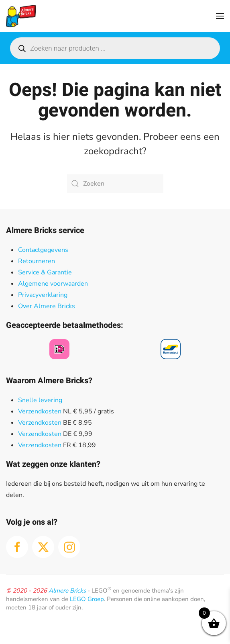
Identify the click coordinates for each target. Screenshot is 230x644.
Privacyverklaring (43, 295)
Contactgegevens (43, 250)
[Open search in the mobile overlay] (115, 48)
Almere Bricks (67, 591)
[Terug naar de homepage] (21, 16)
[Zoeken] (115, 184)
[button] (220, 16)
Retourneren (37, 261)
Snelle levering (40, 400)
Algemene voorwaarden (53, 284)
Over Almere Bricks (47, 306)
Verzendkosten (40, 411)
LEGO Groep (87, 599)
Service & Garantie (45, 272)
